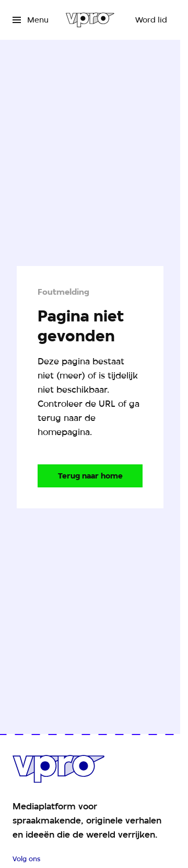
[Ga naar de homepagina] (90, 476)
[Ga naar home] (90, 20)
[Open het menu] (31, 20)
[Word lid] (151, 20)
